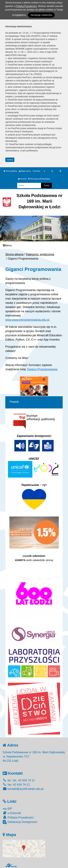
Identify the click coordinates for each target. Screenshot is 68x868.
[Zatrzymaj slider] (34, 238)
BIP (7, 809)
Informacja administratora (39, 179)
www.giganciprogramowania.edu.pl (27, 320)
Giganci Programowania (42, 369)
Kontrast (22, 179)
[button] (4, 228)
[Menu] (34, 245)
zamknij (10, 160)
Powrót (14, 402)
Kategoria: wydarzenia (40, 254)
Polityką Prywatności (26, 6)
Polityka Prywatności (18, 817)
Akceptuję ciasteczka (41, 15)
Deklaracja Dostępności (20, 822)
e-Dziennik (12, 813)
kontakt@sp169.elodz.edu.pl (23, 789)
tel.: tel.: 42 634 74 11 (19, 780)
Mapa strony (25, 171)
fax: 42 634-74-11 (16, 785)
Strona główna (10, 171)
